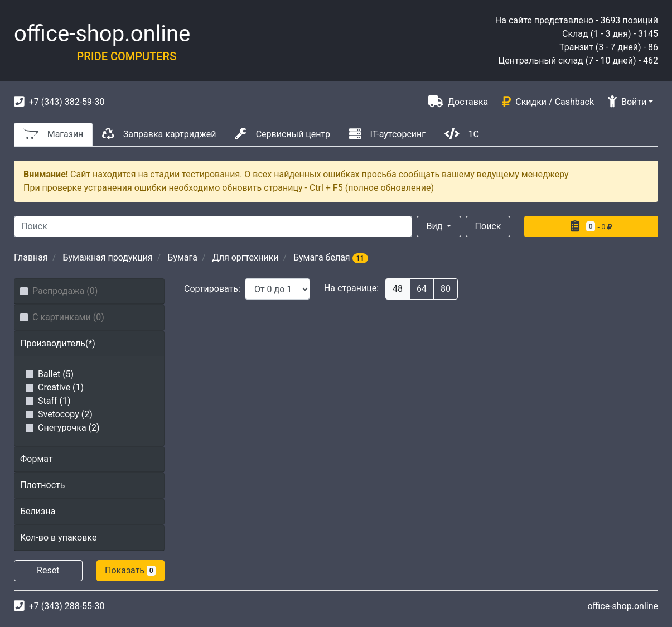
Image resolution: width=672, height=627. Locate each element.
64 (422, 289)
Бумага (182, 257)
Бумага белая (331, 257)
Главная (31, 257)
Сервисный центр (282, 134)
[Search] (213, 226)
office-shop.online (102, 34)
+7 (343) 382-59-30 (59, 101)
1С (462, 134)
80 (446, 289)
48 (398, 289)
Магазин (53, 134)
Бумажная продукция (107, 257)
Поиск (488, 226)
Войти (627, 102)
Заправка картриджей (159, 134)
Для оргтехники (246, 257)
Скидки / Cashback (548, 101)
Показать (130, 570)
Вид (436, 226)
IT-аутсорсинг (387, 134)
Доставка (458, 101)
